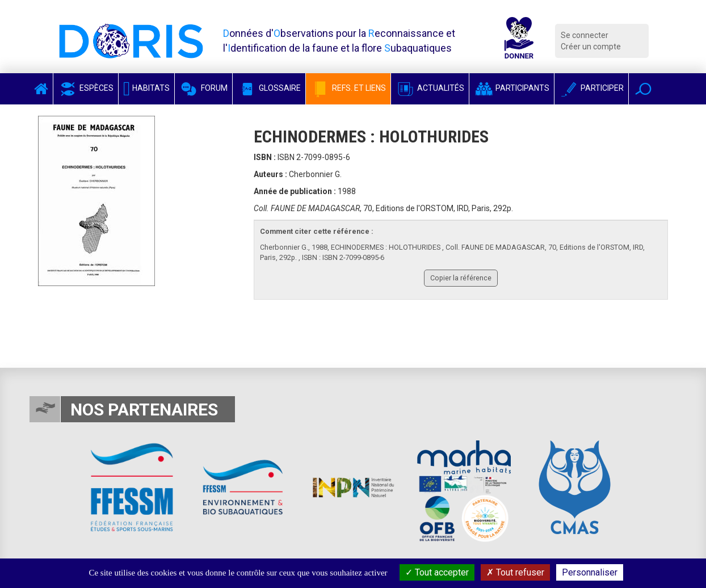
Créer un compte (591, 47)
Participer (591, 88)
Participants (512, 88)
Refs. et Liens (348, 88)
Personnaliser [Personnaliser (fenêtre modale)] (590, 572)
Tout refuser (515, 572)
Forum (203, 88)
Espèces (86, 88)
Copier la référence (461, 278)
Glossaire (269, 88)
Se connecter (585, 35)
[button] (643, 89)
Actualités (430, 88)
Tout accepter (437, 572)
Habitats (146, 88)
